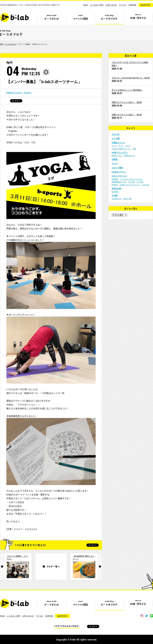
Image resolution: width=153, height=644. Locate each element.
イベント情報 (80, 19)
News (86, 5)
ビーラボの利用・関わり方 (138, 19)
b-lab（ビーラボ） (14, 17)
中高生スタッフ (129, 156)
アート (121, 146)
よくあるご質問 (97, 5)
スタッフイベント (119, 176)
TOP (2, 44)
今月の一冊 (127, 199)
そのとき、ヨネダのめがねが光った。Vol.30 (131, 78)
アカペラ (116, 134)
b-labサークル (117, 156)
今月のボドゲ (117, 199)
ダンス (128, 146)
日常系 (115, 159)
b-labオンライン (119, 172)
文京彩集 (115, 192)
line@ (152, 616)
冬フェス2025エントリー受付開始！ (127, 90)
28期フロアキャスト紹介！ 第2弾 (127, 102)
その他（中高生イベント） (121, 149)
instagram (142, 616)
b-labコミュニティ (14, 93)
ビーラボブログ (109, 19)
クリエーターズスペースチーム (131, 179)
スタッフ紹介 (117, 168)
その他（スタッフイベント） (130, 185)
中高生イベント (118, 143)
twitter (147, 616)
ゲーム (114, 146)
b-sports (27, 93)
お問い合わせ (111, 5)
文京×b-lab (117, 189)
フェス (115, 164)
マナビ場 (131, 182)
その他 (115, 196)
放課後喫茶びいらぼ (119, 182)
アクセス (123, 5)
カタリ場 (146, 185)
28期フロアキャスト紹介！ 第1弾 (127, 115)
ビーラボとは (52, 19)
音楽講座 (115, 179)
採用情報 (132, 5)
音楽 (135, 149)
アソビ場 (116, 139)
